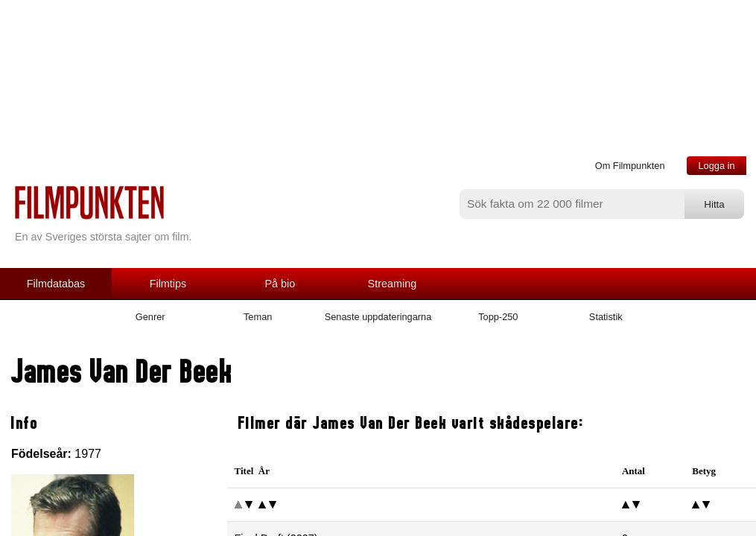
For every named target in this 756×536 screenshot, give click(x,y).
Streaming (393, 284)
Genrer (150, 317)
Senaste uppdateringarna (378, 317)
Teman (258, 317)
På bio (280, 284)
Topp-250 (498, 317)
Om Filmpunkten (630, 166)
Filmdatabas (56, 284)
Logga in (716, 166)
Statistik (606, 317)
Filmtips (168, 284)
